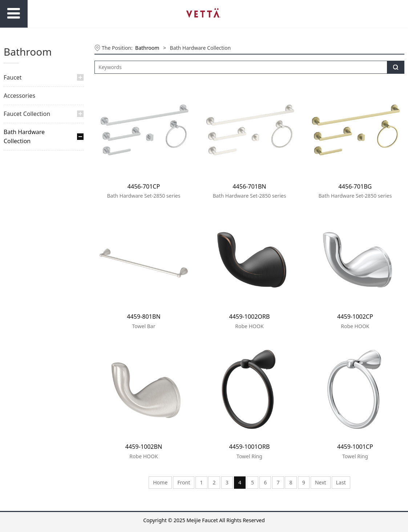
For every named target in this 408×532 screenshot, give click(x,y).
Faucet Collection (27, 114)
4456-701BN (249, 186)
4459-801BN (144, 317)
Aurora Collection (32, 160)
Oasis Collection (30, 222)
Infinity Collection (32, 209)
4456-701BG (355, 186)
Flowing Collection (33, 247)
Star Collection (28, 284)
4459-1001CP (355, 447)
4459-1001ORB (250, 447)
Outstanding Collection (38, 259)
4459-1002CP (355, 317)
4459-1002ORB (250, 317)
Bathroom (147, 48)
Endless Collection (33, 235)
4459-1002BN (144, 447)
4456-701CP (144, 186)
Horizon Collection (33, 197)
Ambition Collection (34, 272)
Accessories (19, 96)
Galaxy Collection (31, 185)
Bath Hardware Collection (24, 136)
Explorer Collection (33, 172)
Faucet (13, 77)
